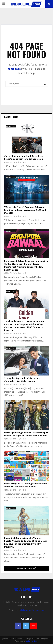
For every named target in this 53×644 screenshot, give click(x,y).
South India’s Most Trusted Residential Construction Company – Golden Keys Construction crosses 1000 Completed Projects (24, 326)
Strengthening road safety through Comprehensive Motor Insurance (23, 380)
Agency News (11, 126)
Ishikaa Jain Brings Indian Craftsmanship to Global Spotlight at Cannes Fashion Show (26, 434)
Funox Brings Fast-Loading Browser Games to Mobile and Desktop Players (26, 485)
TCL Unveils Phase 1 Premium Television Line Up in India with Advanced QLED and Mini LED (25, 210)
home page (14, 69)
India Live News (32, 641)
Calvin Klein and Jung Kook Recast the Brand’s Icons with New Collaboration (24, 158)
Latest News (11, 117)
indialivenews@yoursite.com (32, 610)
